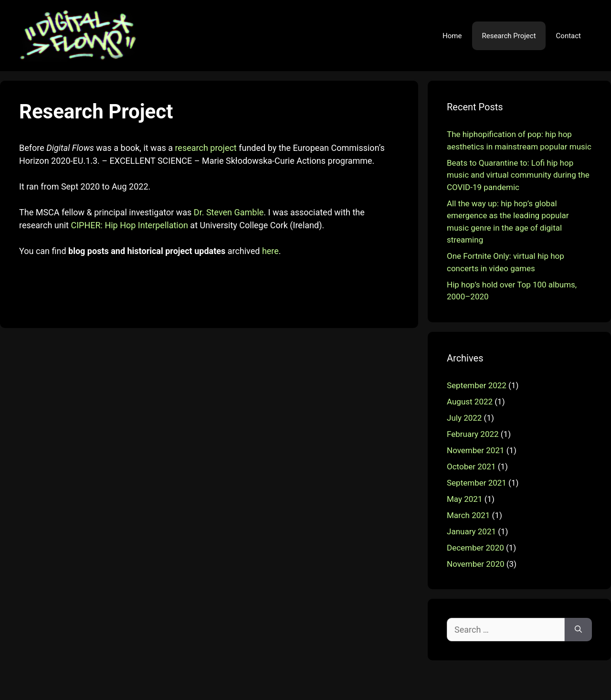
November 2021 (476, 450)
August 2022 (470, 402)
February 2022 (473, 434)
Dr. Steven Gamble (229, 212)
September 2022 (477, 385)
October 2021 (471, 467)
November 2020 (476, 564)
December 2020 (475, 548)
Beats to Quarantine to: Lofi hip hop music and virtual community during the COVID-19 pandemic (518, 175)
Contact (569, 36)
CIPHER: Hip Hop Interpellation (129, 225)
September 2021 (477, 483)
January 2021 (471, 531)
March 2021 (468, 515)
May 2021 (464, 499)
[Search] (578, 630)
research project (205, 148)
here (270, 251)
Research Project (509, 36)
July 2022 (464, 418)
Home (452, 36)
